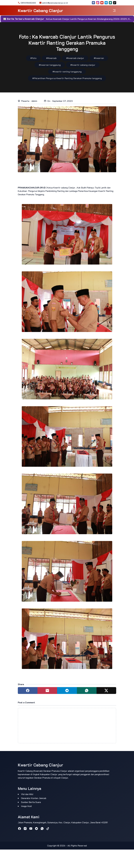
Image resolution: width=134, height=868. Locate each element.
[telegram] (106, 3)
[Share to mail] (47, 691)
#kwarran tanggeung (50, 65)
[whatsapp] (110, 3)
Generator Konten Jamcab (34, 798)
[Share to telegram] (67, 691)
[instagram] (98, 3)
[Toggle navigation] (114, 10)
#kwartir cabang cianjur (83, 65)
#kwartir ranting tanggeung (67, 71)
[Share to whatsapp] (87, 691)
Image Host (26, 806)
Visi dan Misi (27, 794)
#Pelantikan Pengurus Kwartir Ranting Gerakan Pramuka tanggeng (67, 78)
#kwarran (99, 58)
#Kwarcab (51, 58)
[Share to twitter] (106, 691)
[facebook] (93, 3)
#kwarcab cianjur (75, 58)
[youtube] (102, 3)
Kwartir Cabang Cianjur (40, 10)
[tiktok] (115, 3)
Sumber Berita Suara (31, 802)
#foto (33, 58)
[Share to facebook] (28, 691)
